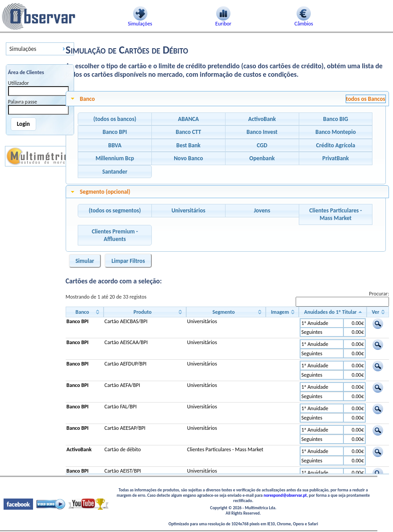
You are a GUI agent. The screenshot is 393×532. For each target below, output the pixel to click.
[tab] (227, 99)
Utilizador (19, 83)
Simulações (23, 49)
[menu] (40, 49)
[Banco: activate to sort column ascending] (85, 312)
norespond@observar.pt (285, 495)
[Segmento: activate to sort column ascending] (226, 312)
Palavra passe (23, 102)
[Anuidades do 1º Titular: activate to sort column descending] (333, 312)
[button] (115, 119)
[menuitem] (40, 49)
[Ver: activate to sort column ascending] (378, 312)
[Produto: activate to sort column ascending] (145, 312)
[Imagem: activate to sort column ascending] (282, 312)
